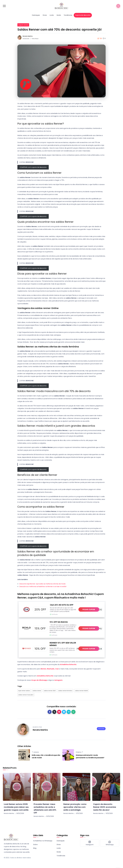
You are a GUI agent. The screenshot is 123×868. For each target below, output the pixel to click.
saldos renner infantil (81, 691)
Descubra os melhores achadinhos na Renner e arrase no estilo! (43, 587)
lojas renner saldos (24, 691)
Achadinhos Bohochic (45, 676)
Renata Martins (28, 36)
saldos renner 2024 (50, 691)
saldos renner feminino (65, 691)
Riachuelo (51, 669)
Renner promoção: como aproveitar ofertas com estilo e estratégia (76, 807)
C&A (57, 669)
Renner (44, 669)
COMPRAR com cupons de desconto (33, 167)
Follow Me (101, 727)
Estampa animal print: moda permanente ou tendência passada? (90, 756)
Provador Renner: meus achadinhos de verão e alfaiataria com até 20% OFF (46, 808)
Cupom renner (23, 25)
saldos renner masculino (26, 695)
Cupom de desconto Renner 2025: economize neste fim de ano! (105, 807)
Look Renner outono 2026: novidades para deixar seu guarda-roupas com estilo (17, 808)
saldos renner (37, 691)
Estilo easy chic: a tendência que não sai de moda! (46, 756)
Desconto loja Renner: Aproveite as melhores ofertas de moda (42, 584)
